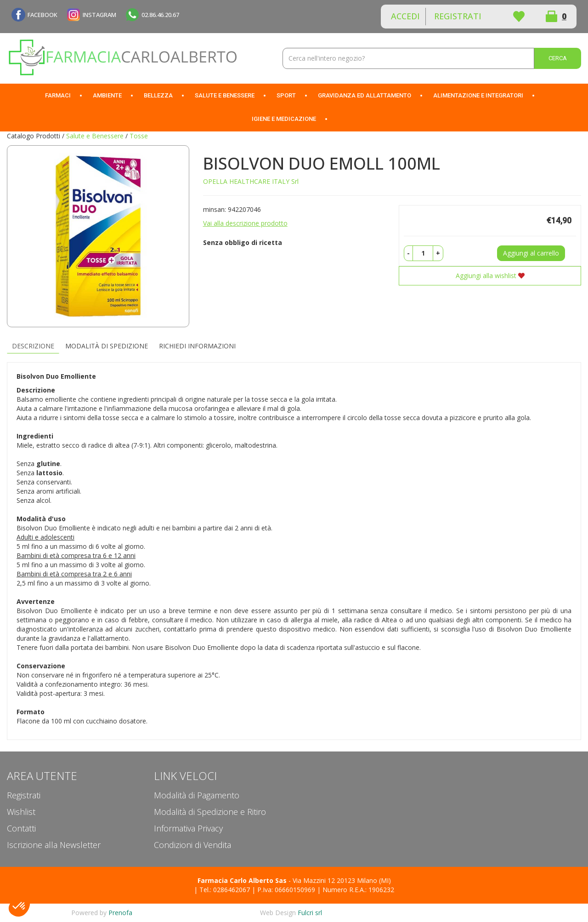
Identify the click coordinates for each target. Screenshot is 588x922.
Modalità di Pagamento (197, 795)
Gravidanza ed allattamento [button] (365, 95)
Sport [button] (286, 95)
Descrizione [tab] (33, 346)
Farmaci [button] (58, 95)
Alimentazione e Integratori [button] (478, 95)
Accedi (405, 16)
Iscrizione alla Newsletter (54, 845)
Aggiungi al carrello (531, 253)
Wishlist (519, 17)
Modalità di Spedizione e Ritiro (210, 812)
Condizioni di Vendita (192, 845)
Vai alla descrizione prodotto (245, 223)
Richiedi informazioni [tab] (197, 346)
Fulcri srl (310, 913)
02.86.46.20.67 (160, 15)
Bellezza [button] (158, 95)
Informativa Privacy (188, 828)
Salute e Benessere (95, 136)
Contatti (21, 828)
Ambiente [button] (107, 95)
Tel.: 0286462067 (225, 890)
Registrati (458, 16)
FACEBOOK (42, 15)
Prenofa (120, 913)
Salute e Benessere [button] (225, 95)
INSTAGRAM (99, 15)
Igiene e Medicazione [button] (284, 119)
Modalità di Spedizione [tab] (107, 346)
